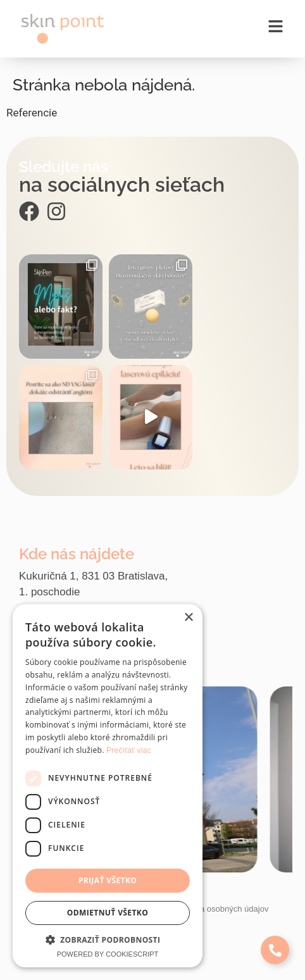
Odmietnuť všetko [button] (108, 913)
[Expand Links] (275, 950)
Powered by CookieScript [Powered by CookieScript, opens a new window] (108, 954)
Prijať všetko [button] (108, 880)
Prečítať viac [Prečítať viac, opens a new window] (129, 750)
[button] (108, 940)
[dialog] (108, 786)
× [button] (188, 618)
